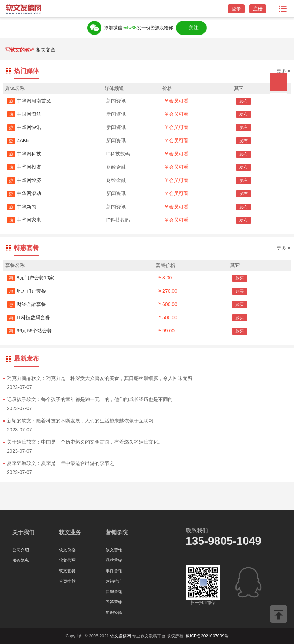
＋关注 (191, 28)
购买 (240, 278)
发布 (243, 101)
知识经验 (114, 613)
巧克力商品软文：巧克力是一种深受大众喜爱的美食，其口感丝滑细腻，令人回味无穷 (100, 378)
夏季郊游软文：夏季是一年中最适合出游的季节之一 (63, 463)
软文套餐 (67, 571)
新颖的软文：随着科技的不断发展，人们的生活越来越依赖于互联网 (80, 421)
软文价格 (67, 550)
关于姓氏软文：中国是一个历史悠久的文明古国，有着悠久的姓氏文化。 (85, 442)
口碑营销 (114, 592)
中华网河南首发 (29, 101)
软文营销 (114, 550)
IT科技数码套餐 (29, 317)
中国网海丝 (24, 114)
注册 (258, 9)
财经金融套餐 (26, 304)
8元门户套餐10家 (30, 278)
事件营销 (114, 571)
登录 (236, 9)
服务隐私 (21, 560)
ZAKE (18, 140)
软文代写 (67, 560)
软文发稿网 (121, 636)
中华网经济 (24, 180)
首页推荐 (67, 581)
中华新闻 (22, 207)
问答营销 (114, 602)
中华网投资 (24, 167)
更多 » (284, 71)
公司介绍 (21, 550)
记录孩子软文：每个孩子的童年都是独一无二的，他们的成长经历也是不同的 (90, 399)
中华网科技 (24, 154)
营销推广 (114, 581)
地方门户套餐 (26, 291)
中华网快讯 (24, 127)
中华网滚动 (24, 193)
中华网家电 (24, 220)
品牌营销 (114, 560)
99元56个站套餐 (29, 331)
